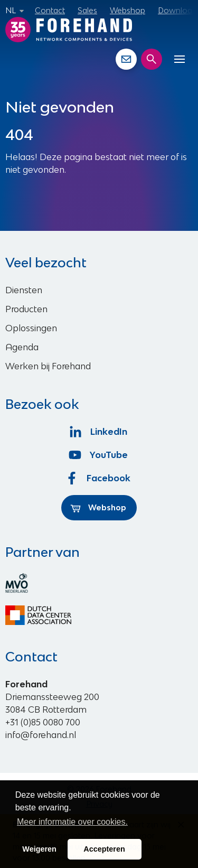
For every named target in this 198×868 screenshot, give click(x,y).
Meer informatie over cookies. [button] (72, 822)
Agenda (22, 347)
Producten (26, 309)
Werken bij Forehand (48, 366)
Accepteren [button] (104, 849)
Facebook (99, 478)
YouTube (99, 455)
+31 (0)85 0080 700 (43, 722)
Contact (50, 10)
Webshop (128, 10)
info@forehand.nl (41, 735)
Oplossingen (31, 328)
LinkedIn (99, 432)
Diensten (24, 290)
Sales (87, 10)
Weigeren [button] (39, 849)
